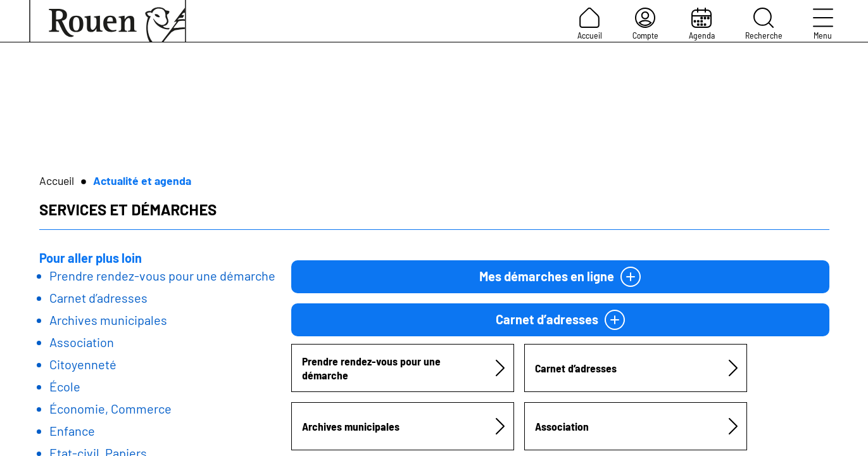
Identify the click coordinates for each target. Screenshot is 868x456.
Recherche (764, 24)
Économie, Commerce (110, 408)
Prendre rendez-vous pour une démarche (162, 275)
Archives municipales (108, 320)
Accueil (590, 24)
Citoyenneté (83, 364)
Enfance (72, 431)
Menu (823, 24)
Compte (645, 24)
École (65, 386)
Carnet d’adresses (98, 298)
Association (82, 342)
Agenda (702, 24)
